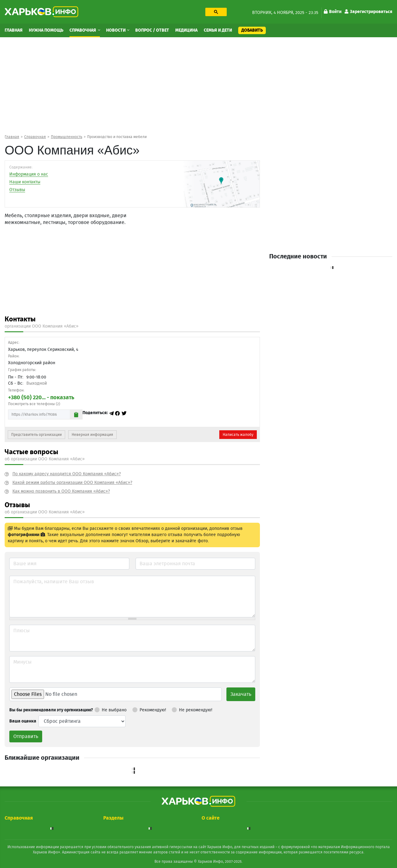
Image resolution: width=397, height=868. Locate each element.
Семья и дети (218, 30)
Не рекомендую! (192, 709)
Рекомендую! (149, 709)
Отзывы (17, 190)
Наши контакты (25, 182)
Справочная (83, 30)
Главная (14, 30)
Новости (116, 30)
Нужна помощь (46, 30)
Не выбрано (111, 709)
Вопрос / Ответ (152, 30)
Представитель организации (36, 435)
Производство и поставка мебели (117, 137)
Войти (333, 12)
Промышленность (67, 137)
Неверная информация (92, 435)
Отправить (26, 736)
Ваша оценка (23, 721)
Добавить (252, 30)
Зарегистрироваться (368, 12)
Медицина (186, 30)
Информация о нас (29, 174)
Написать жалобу (238, 435)
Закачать (241, 694)
